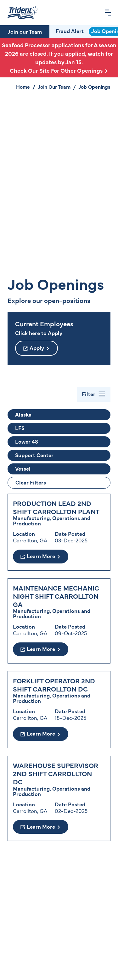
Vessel (23, 468)
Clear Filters (31, 482)
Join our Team (25, 31)
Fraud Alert (70, 31)
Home (23, 87)
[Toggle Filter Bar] (94, 394)
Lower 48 (27, 441)
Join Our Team (54, 87)
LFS (20, 428)
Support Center (34, 455)
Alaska (23, 414)
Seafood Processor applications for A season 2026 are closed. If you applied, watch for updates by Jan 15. (59, 58)
